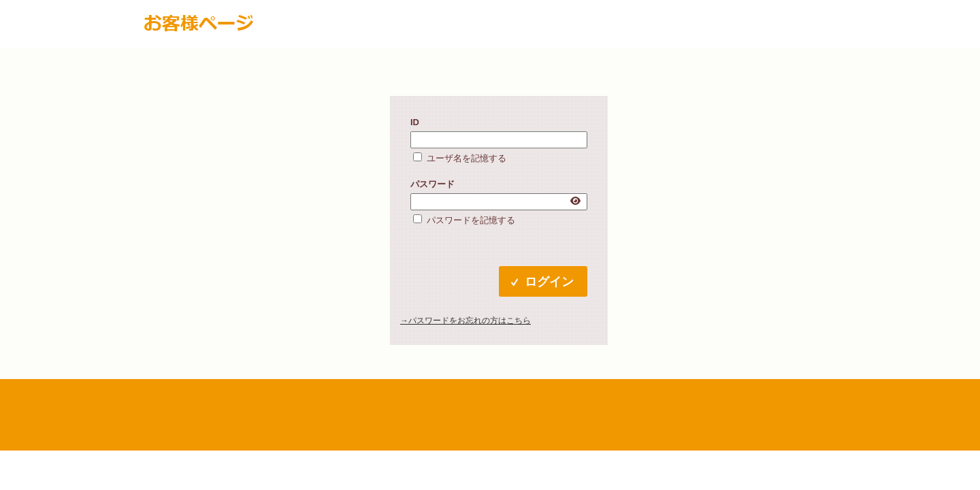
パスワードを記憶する (471, 220)
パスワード (432, 184)
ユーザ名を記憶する (467, 158)
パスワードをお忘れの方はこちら (470, 321)
